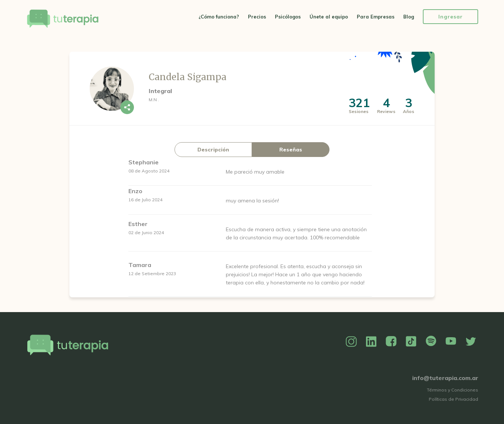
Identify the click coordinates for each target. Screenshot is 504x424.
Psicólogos (288, 17)
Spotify (431, 342)
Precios (257, 17)
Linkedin (371, 342)
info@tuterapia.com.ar (445, 378)
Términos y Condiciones (453, 390)
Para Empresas (376, 17)
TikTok (411, 342)
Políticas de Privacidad (453, 399)
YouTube (451, 342)
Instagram (351, 342)
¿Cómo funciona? (219, 17)
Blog (409, 17)
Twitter (471, 342)
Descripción (213, 150)
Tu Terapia (63, 19)
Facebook (391, 342)
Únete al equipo (329, 17)
